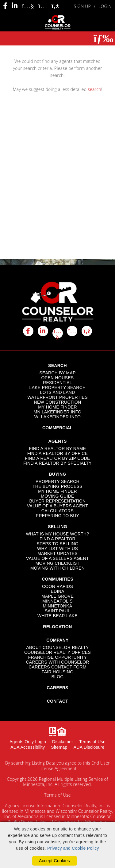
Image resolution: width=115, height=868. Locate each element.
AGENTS (57, 441)
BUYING (57, 474)
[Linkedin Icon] (15, 6)
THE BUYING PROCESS (57, 486)
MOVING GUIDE (57, 496)
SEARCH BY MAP (57, 373)
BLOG (57, 677)
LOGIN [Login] (105, 6)
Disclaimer (63, 742)
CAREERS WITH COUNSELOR (57, 662)
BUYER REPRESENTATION (58, 501)
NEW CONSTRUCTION (58, 402)
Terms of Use (92, 742)
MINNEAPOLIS (57, 601)
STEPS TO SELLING (57, 544)
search (94, 89)
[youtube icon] (58, 333)
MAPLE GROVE (57, 596)
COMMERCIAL (57, 428)
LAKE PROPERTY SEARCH (57, 387)
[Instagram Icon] (43, 6)
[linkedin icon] (43, 331)
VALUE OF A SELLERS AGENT (57, 558)
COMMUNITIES (57, 579)
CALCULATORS (57, 511)
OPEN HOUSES (58, 378)
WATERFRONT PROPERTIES (57, 397)
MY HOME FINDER (57, 407)
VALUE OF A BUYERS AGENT (57, 506)
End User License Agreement (74, 766)
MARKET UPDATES (57, 553)
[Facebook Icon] (5, 6)
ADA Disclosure (89, 747)
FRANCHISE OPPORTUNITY (58, 657)
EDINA (57, 591)
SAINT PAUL (57, 611)
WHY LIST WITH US (57, 549)
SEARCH (57, 366)
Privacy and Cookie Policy (73, 848)
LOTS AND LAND (57, 392)
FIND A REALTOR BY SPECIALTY (57, 463)
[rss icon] (87, 331)
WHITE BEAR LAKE (57, 616)
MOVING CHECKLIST (58, 563)
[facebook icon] (28, 331)
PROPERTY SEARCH (57, 481)
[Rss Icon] (55, 6)
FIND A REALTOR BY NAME (58, 448)
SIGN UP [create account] (82, 6)
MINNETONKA (58, 606)
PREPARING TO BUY (57, 516)
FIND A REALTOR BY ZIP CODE (57, 458)
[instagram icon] (72, 331)
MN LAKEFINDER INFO (58, 412)
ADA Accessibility (28, 747)
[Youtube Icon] (28, 6)
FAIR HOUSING (58, 672)
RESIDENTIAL (57, 383)
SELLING (57, 527)
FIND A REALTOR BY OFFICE (57, 453)
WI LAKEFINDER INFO (57, 417)
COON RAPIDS (57, 586)
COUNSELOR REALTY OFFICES (57, 652)
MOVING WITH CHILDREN (58, 568)
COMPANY (57, 640)
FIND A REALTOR (57, 539)
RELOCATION (57, 627)
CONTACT (57, 701)
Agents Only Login (28, 742)
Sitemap (59, 747)
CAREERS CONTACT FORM (57, 667)
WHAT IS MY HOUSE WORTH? (57, 534)
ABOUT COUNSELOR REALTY (57, 647)
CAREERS (57, 688)
